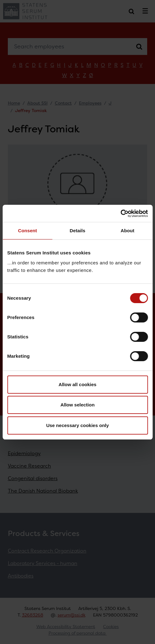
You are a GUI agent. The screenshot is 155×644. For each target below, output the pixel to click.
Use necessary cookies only (77, 425)
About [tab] (127, 231)
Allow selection (77, 405)
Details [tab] (78, 231)
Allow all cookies (77, 384)
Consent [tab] (27, 231)
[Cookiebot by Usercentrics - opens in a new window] (120, 214)
